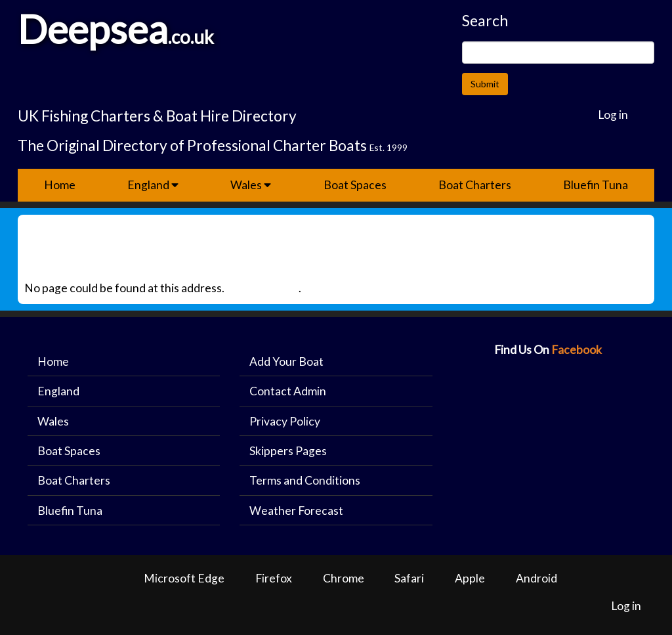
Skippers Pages (288, 451)
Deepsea (93, 29)
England (153, 185)
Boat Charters (475, 185)
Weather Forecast (296, 511)
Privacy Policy (285, 421)
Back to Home (262, 288)
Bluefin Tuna (596, 185)
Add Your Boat (286, 361)
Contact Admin (288, 391)
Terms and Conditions (305, 480)
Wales (251, 185)
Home (60, 185)
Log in (613, 115)
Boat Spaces (355, 185)
